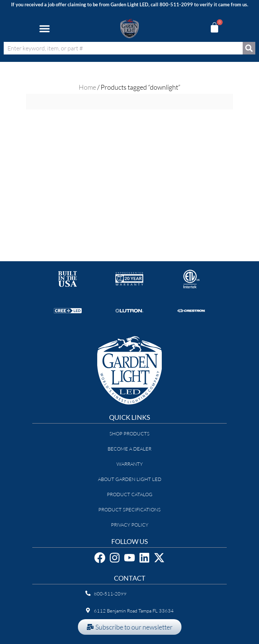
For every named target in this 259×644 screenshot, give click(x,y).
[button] (44, 28)
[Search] (249, 48)
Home (87, 87)
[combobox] (123, 48)
